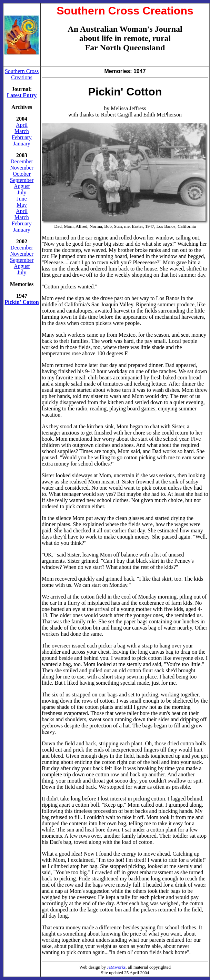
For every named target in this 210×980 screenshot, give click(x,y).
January (22, 144)
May (22, 205)
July (22, 192)
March (22, 131)
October (22, 174)
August (22, 186)
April (22, 125)
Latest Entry (22, 95)
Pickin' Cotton (22, 302)
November (22, 168)
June (22, 199)
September (22, 180)
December (22, 161)
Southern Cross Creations (22, 74)
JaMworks (116, 967)
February (22, 137)
